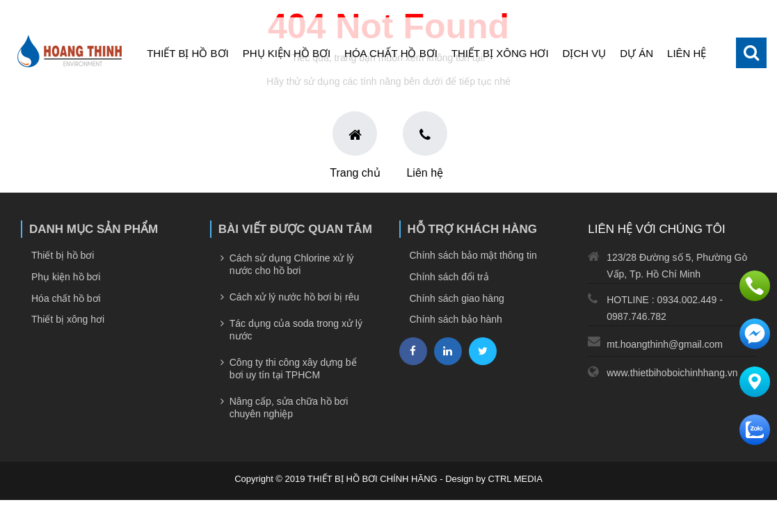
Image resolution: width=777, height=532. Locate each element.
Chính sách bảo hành (456, 319)
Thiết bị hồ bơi (188, 53)
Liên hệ (687, 53)
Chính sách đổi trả (449, 277)
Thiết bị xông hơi (500, 53)
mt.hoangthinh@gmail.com (665, 344)
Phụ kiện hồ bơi (287, 53)
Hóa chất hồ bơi (391, 53)
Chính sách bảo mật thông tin (473, 255)
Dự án (636, 53)
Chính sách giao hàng (457, 298)
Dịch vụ (585, 53)
